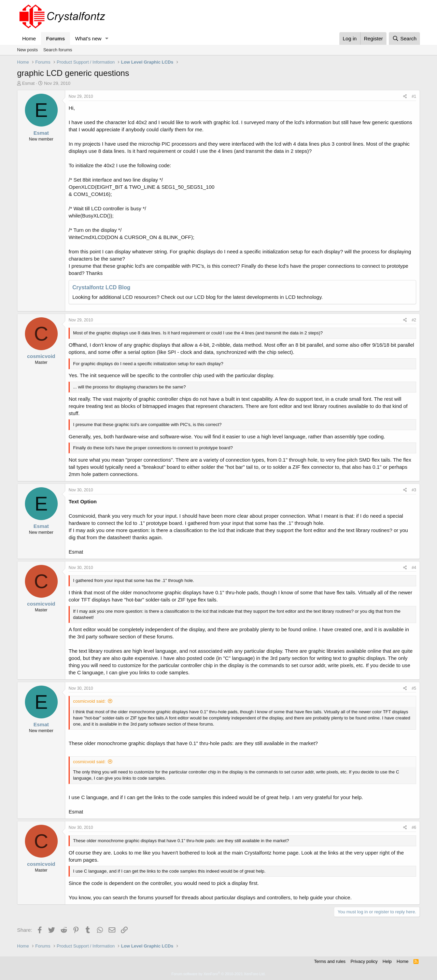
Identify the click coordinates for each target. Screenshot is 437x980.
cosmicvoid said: (89, 701)
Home (29, 38)
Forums (55, 38)
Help (387, 961)
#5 (414, 688)
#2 (414, 320)
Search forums (58, 50)
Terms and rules (330, 961)
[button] (107, 38)
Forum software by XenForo (218, 974)
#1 (414, 96)
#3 (414, 490)
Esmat (29, 83)
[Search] (404, 38)
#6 (414, 827)
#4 (414, 568)
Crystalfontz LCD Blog (101, 287)
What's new (88, 38)
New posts (27, 50)
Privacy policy (364, 961)
